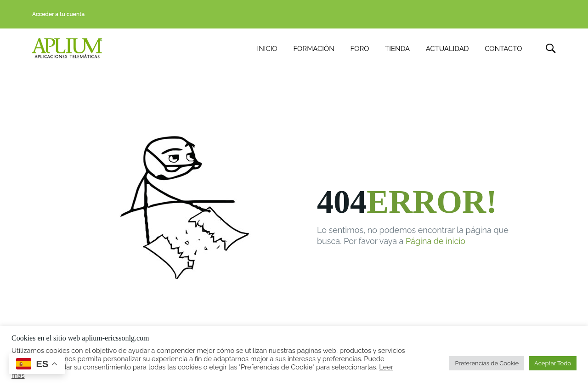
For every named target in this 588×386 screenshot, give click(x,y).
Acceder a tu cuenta (58, 14)
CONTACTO (503, 49)
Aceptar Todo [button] (553, 363)
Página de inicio (435, 242)
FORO (360, 49)
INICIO (267, 49)
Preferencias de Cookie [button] (487, 363)
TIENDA (397, 49)
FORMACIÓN (314, 49)
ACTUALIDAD (447, 49)
